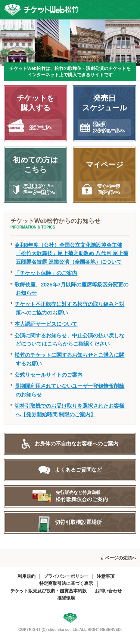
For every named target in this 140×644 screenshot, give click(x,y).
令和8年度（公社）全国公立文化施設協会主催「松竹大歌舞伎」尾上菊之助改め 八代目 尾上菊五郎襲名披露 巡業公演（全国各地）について (71, 253)
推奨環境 (66, 598)
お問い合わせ (108, 591)
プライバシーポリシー (66, 576)
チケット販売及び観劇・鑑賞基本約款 (49, 591)
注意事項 (106, 576)
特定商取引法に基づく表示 (66, 583)
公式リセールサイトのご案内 (49, 375)
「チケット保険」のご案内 (46, 273)
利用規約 (27, 576)
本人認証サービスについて (46, 324)
